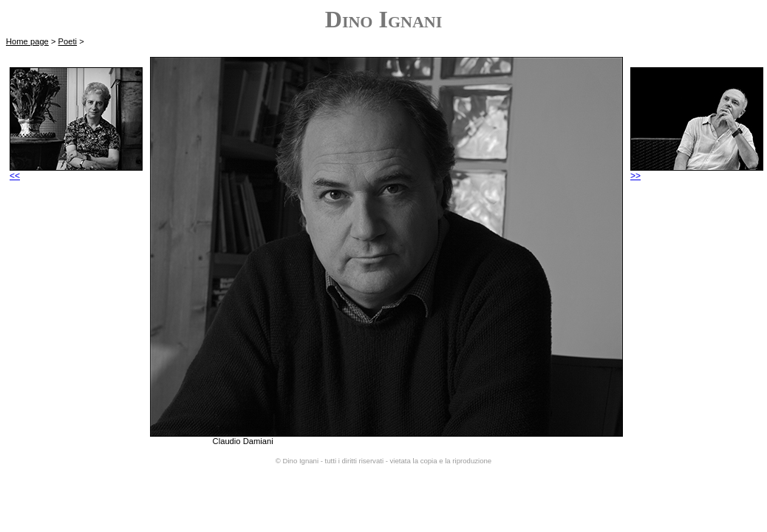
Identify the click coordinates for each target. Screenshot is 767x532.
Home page (27, 41)
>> (697, 172)
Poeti (68, 41)
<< (76, 172)
